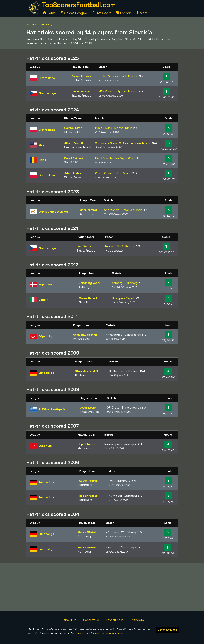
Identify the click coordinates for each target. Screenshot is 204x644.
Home (49, 13)
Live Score (102, 13)
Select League (74, 13)
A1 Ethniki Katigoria (52, 409)
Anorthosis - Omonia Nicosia (123, 210)
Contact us (91, 620)
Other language (167, 630)
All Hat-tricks (38, 25)
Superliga (45, 284)
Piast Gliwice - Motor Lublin (114, 128)
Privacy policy (116, 620)
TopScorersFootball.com (79, 5)
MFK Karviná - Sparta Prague (118, 91)
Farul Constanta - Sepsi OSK (114, 158)
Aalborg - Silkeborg (125, 283)
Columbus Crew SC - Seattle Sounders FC (123, 143)
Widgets (138, 620)
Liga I (42, 160)
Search (124, 13)
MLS (41, 145)
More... (143, 13)
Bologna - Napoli (123, 298)
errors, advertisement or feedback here (99, 633)
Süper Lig (45, 336)
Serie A (43, 300)
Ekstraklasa (47, 78)
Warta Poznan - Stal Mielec (113, 173)
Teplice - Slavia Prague (120, 246)
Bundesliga (46, 373)
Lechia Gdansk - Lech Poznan (118, 76)
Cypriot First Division (53, 212)
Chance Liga (47, 93)
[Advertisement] (102, 587)
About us (70, 620)
